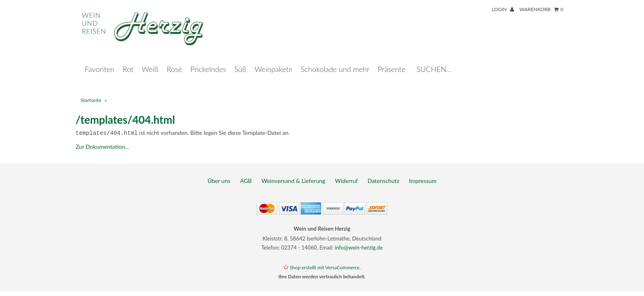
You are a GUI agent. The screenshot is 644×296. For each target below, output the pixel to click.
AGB (246, 172)
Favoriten (100, 61)
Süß (240, 61)
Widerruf (346, 172)
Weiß (150, 61)
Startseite (91, 92)
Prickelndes (208, 61)
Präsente (392, 61)
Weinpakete (274, 61)
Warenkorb (541, 9)
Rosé (174, 61)
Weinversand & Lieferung (293, 172)
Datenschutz (383, 172)
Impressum (423, 172)
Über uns (219, 172)
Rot (128, 61)
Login (503, 9)
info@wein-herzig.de (359, 239)
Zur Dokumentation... (102, 138)
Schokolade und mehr (335, 61)
